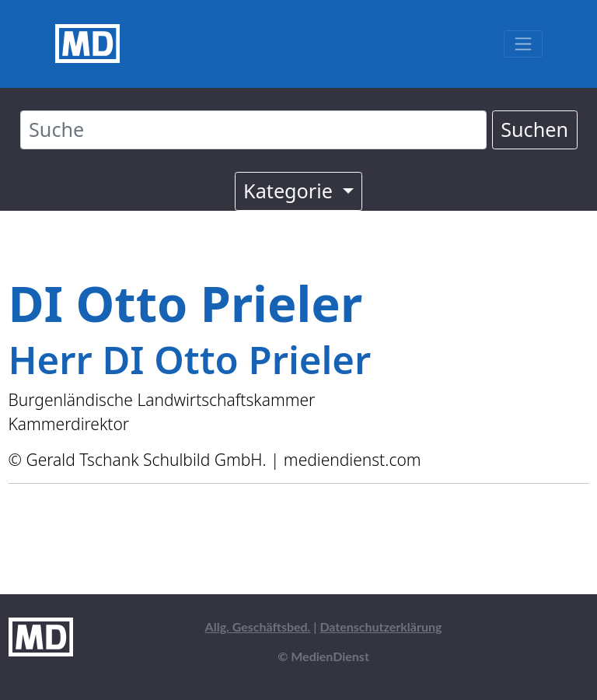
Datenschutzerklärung (381, 626)
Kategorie (290, 191)
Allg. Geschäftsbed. (258, 626)
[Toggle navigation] (523, 44)
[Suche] (253, 130)
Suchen (534, 129)
